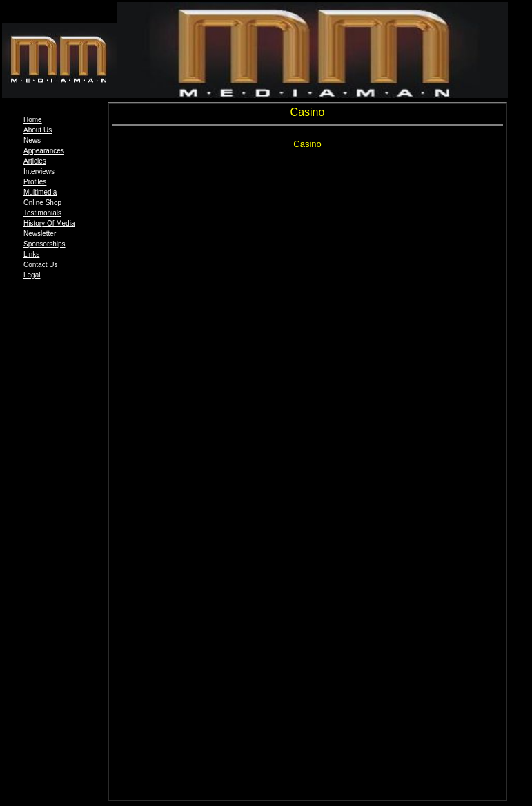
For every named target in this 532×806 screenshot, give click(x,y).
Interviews (39, 171)
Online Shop (42, 203)
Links (31, 254)
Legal (32, 275)
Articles (35, 161)
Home (33, 120)
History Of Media (49, 223)
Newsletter (40, 234)
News (32, 140)
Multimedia (40, 192)
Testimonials (42, 213)
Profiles (35, 182)
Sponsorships (45, 244)
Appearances (44, 151)
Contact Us (40, 265)
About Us (38, 130)
